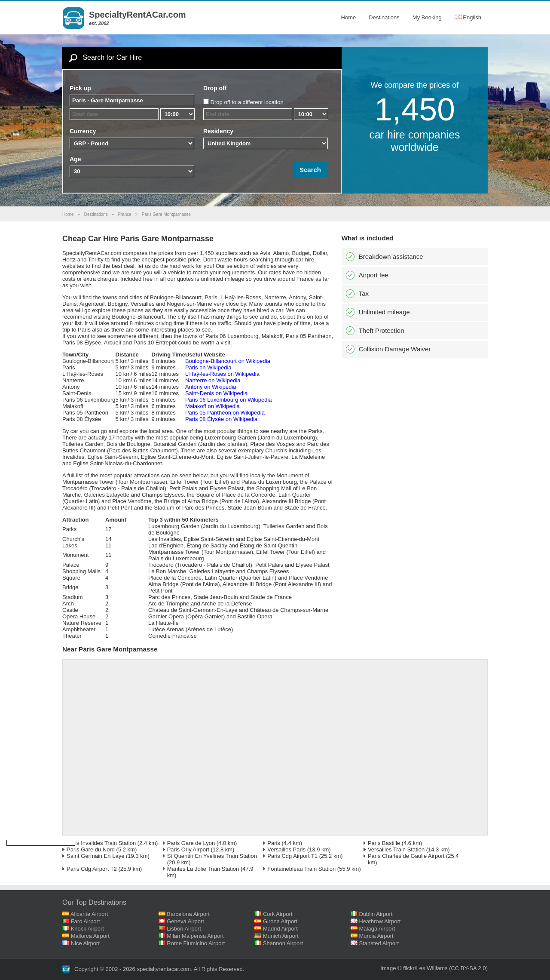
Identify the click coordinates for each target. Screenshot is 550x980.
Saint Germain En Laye (95, 856)
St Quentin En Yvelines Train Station (212, 856)
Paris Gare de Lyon (191, 843)
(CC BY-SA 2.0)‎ (468, 968)
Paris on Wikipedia (208, 367)
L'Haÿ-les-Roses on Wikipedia (222, 374)
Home (349, 17)
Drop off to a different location (247, 102)
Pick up (80, 88)
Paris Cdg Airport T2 (92, 869)
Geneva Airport (185, 921)
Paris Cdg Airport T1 (292, 856)
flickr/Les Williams (425, 968)
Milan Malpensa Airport (195, 936)
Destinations (384, 17)
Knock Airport (87, 929)
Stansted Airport (379, 943)
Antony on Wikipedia (211, 387)
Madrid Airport (280, 929)
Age (75, 159)
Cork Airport (278, 914)
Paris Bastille (384, 843)
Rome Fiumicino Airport (196, 943)
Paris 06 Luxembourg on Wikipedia (229, 400)
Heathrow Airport (380, 921)
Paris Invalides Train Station (101, 843)
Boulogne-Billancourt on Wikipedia (228, 361)
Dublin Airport (376, 914)
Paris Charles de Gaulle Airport (406, 856)
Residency (218, 131)
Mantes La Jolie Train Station (203, 869)
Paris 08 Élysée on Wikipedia (221, 419)
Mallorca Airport (90, 936)
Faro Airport (86, 921)
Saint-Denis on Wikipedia (216, 393)
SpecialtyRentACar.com (137, 15)
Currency (83, 131)
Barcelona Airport (188, 914)
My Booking (427, 17)
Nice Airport (85, 943)
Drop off (215, 88)
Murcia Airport (376, 936)
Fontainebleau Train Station (301, 869)
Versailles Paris (286, 849)
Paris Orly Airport (188, 849)
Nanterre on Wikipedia (213, 380)
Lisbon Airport (184, 929)
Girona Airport (280, 921)
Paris (274, 843)
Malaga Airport (377, 929)
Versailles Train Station (396, 849)
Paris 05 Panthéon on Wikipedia (225, 413)
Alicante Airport (89, 914)
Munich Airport (281, 936)
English (468, 17)
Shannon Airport (283, 943)
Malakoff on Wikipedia (212, 406)
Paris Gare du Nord (91, 849)
